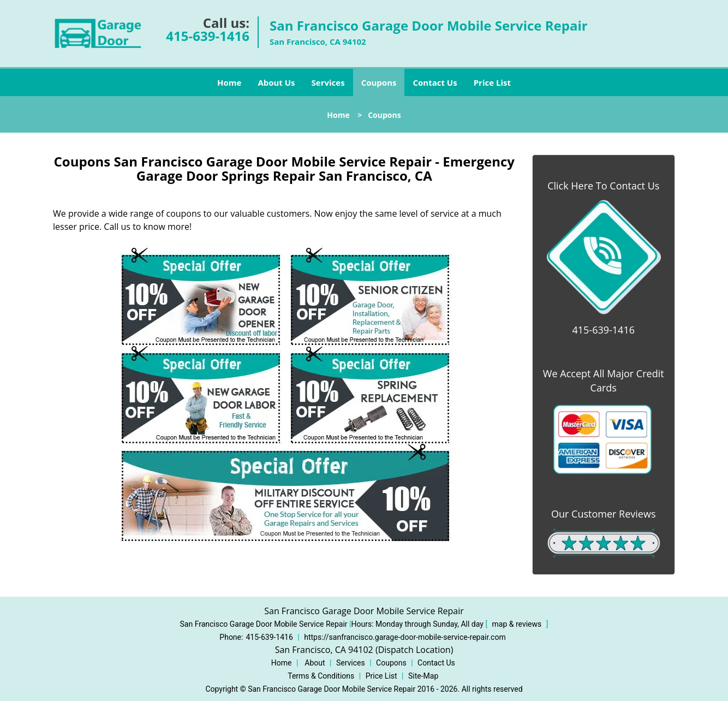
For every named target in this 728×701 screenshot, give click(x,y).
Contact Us (435, 82)
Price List (492, 82)
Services (328, 82)
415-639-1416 (208, 36)
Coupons (379, 82)
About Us (276, 82)
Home (229, 82)
